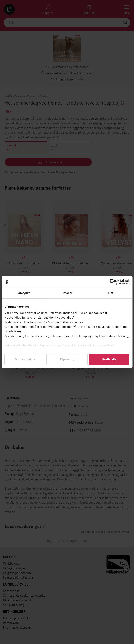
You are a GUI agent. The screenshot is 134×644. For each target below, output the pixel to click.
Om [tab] (111, 293)
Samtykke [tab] (23, 293)
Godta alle (109, 359)
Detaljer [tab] (67, 293)
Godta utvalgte (25, 359)
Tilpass (67, 359)
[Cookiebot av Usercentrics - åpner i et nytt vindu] (113, 282)
